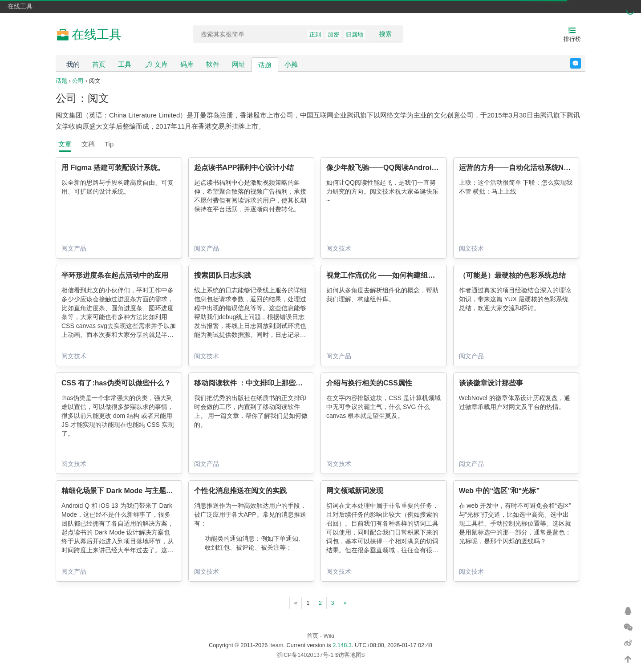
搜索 (385, 34)
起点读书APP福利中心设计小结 (244, 168)
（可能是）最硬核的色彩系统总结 (512, 275)
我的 (73, 64)
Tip (109, 144)
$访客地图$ (350, 655)
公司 (78, 81)
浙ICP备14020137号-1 (305, 655)
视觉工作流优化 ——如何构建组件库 (384, 275)
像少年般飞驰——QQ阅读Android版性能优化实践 (406, 168)
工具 (125, 64)
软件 (213, 64)
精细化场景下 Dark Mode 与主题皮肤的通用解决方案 (146, 491)
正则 (315, 34)
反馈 (581, 63)
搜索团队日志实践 (223, 275)
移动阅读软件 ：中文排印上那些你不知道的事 (266, 383)
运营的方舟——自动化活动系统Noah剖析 (525, 168)
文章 (65, 144)
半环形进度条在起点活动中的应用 (115, 275)
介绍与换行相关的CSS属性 (369, 383)
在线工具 (20, 6)
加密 (333, 34)
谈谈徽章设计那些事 (491, 383)
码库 (187, 64)
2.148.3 (342, 645)
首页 (99, 64)
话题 (265, 65)
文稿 (88, 144)
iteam (276, 645)
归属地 (355, 34)
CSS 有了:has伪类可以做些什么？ (116, 383)
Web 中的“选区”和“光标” (499, 491)
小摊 (291, 64)
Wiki (329, 636)
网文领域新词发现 (355, 491)
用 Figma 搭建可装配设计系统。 (113, 168)
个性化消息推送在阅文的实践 (240, 491)
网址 (239, 64)
